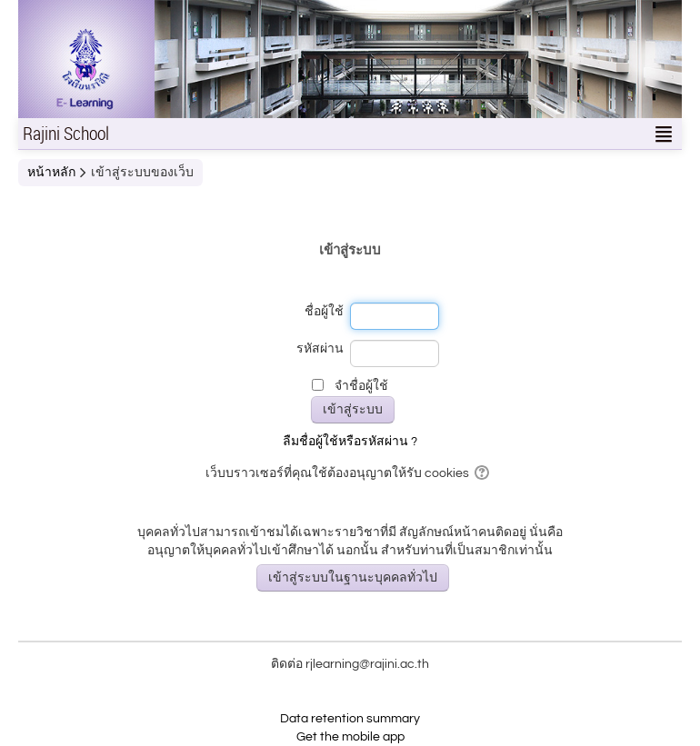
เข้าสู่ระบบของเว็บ (142, 173)
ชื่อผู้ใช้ (324, 312)
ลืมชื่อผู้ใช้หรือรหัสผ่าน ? (350, 442)
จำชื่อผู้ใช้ (361, 386)
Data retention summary (350, 719)
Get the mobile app (350, 737)
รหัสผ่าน (320, 349)
